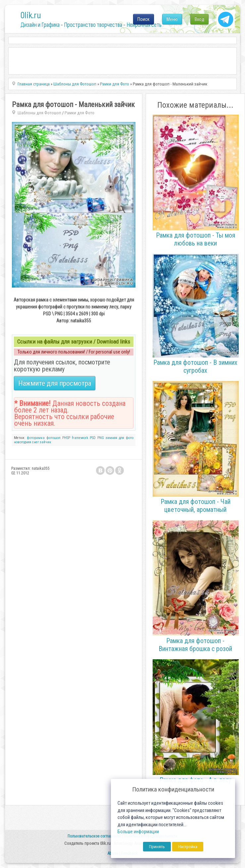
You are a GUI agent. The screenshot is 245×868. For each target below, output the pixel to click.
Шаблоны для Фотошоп (39, 113)
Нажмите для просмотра (55, 383)
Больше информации (138, 832)
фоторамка (36, 438)
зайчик (46, 442)
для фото (126, 438)
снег (35, 442)
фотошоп (53, 438)
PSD (93, 438)
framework (80, 438)
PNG (101, 438)
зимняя (111, 438)
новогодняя (23, 442)
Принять (157, 847)
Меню (172, 19)
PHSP (66, 438)
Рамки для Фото (79, 113)
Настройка (188, 847)
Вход (199, 19)
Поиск (144, 19)
